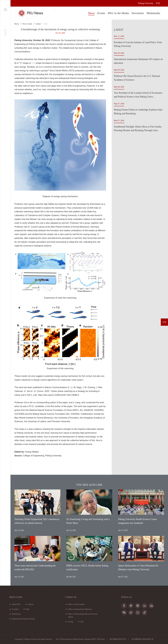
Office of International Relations (80, 609)
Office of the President (76, 604)
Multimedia (153, 13)
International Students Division (23, 619)
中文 (158, 3)
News (91, 13)
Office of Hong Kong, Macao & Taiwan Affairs (83, 615)
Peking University (146, 3)
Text (46, 24)
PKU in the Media (118, 13)
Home (17, 24)
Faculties (15, 609)
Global (38, 24)
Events (101, 13)
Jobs (82, 622)
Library (31, 604)
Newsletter (138, 13)
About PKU (16, 604)
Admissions (16, 614)
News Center (27, 24)
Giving (71, 622)
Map (28, 609)
